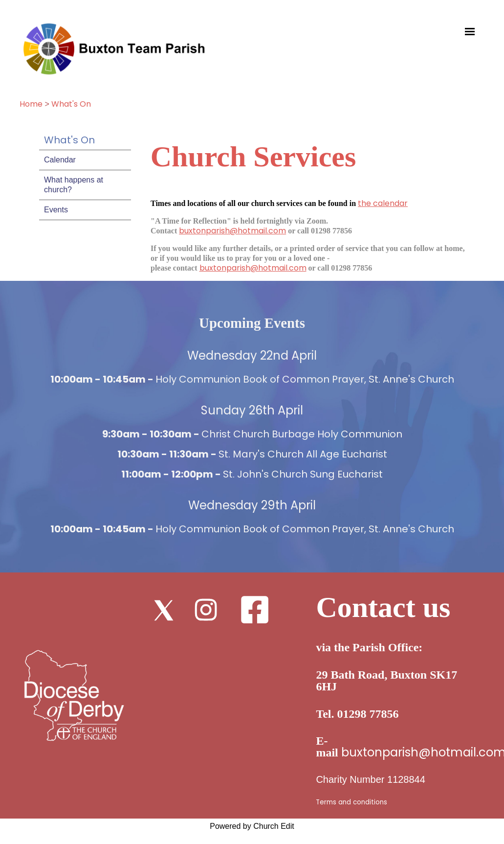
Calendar (60, 160)
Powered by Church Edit (252, 826)
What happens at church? (74, 185)
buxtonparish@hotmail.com (232, 231)
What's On (71, 104)
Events (56, 210)
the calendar (383, 203)
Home (31, 104)
